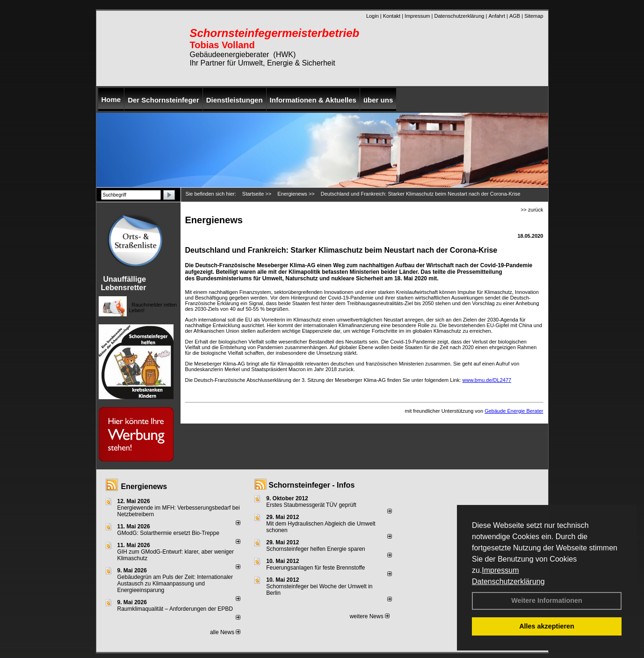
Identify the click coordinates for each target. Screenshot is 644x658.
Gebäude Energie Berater (514, 411)
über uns (378, 100)
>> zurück (532, 210)
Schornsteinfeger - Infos (311, 485)
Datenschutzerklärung (508, 581)
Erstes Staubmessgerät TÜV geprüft (311, 505)
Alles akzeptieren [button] (547, 626)
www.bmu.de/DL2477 (487, 380)
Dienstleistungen (235, 100)
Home (111, 99)
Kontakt (392, 16)
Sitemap (534, 16)
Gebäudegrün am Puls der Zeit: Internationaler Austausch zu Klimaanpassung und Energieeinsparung (175, 584)
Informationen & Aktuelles (313, 100)
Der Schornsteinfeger (163, 100)
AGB (515, 16)
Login (373, 16)
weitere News (370, 616)
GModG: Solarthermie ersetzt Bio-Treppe (168, 533)
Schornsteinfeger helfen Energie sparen (315, 549)
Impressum (500, 570)
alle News (225, 632)
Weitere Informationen (547, 600)
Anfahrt (496, 16)
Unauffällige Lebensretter (124, 283)
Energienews (144, 486)
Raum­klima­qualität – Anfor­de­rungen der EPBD (175, 609)
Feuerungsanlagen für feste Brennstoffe (315, 568)
